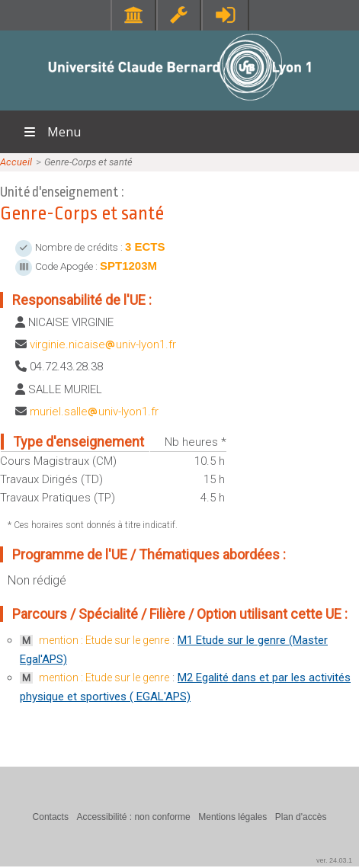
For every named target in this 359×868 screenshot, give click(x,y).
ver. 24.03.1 (334, 860)
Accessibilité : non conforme (133, 817)
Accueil (16, 162)
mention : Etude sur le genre (104, 640)
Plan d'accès (301, 817)
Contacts (51, 817)
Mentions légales (232, 817)
